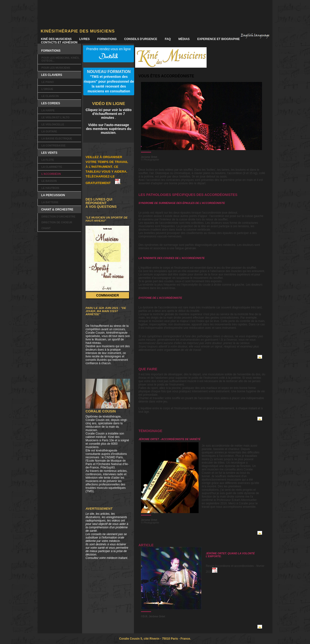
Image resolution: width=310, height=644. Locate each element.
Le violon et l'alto (55, 117)
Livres (84, 39)
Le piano (48, 82)
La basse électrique (57, 138)
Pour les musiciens (56, 68)
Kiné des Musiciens (56, 39)
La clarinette (52, 167)
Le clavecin (50, 96)
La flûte (48, 160)
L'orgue (47, 89)
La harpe (48, 110)
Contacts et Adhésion (59, 42)
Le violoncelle (53, 124)
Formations (107, 39)
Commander (108, 295)
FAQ (168, 39)
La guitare (49, 131)
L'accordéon (51, 174)
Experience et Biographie (218, 39)
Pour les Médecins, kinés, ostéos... (60, 59)
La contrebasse (54, 145)
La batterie (50, 202)
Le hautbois (50, 188)
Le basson (49, 181)
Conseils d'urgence (141, 39)
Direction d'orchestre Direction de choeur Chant (58, 222)
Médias (184, 39)
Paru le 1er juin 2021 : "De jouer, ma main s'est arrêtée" (106, 311)
